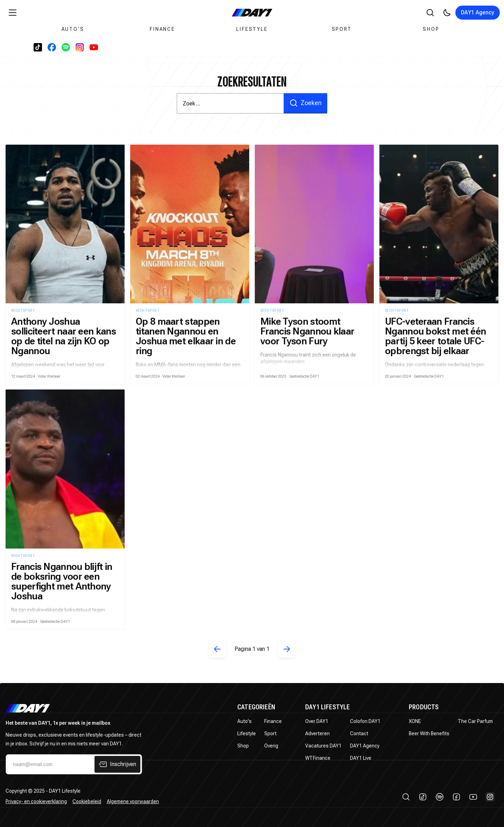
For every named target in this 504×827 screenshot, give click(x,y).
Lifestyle (252, 29)
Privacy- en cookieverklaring (36, 801)
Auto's (244, 721)
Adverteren (317, 733)
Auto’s (73, 29)
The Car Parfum (475, 721)
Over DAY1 (317, 721)
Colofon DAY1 (365, 721)
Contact (359, 733)
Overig (271, 746)
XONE (415, 721)
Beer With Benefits (429, 733)
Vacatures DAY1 (323, 746)
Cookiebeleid (87, 801)
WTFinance (318, 758)
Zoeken (306, 103)
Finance (162, 29)
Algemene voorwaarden (133, 801)
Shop (431, 29)
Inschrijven (117, 764)
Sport (342, 29)
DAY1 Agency (478, 12)
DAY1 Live (361, 758)
